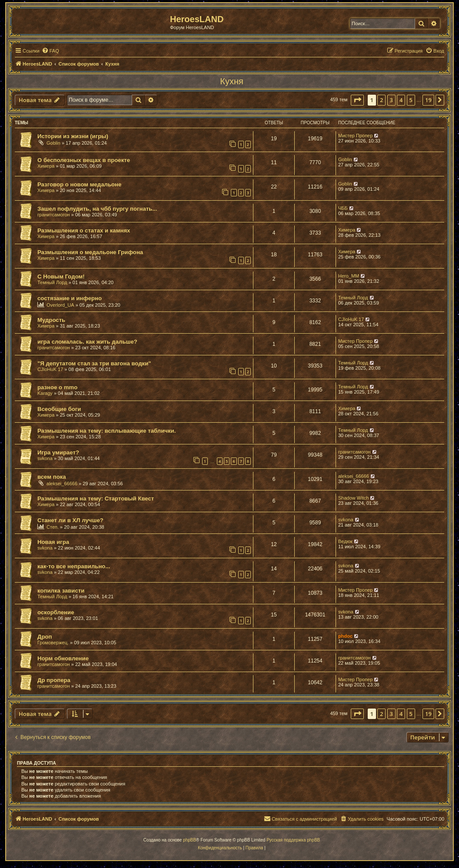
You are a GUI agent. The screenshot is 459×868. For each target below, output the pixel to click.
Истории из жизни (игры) (73, 136)
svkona (45, 458)
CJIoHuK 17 (351, 319)
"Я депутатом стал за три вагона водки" (94, 363)
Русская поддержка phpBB (293, 840)
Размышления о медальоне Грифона (90, 252)
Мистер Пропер (355, 136)
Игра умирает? (58, 452)
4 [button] (401, 100)
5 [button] (411, 100)
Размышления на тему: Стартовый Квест (96, 499)
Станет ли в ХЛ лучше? (70, 520)
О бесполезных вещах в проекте (84, 160)
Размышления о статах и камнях (84, 230)
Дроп (45, 637)
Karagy (45, 393)
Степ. (53, 527)
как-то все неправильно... (74, 566)
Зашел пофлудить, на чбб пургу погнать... (97, 209)
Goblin (53, 143)
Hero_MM (349, 276)
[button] (357, 100)
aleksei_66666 (62, 484)
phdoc (345, 636)
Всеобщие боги (59, 409)
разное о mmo (57, 387)
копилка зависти (61, 591)
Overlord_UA (60, 305)
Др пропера (54, 680)
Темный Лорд (52, 282)
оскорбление (56, 612)
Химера (46, 166)
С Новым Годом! (61, 277)
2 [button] (381, 100)
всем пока (52, 477)
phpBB (190, 840)
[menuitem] (50, 51)
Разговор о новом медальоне (79, 184)
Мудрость (51, 320)
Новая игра (53, 542)
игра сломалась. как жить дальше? (87, 342)
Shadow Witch (353, 498)
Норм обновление (63, 658)
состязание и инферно (70, 298)
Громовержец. (53, 643)
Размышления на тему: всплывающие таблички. (106, 431)
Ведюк (345, 541)
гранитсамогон (54, 215)
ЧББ (343, 208)
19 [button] (428, 100)
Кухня (232, 81)
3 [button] (391, 100)
